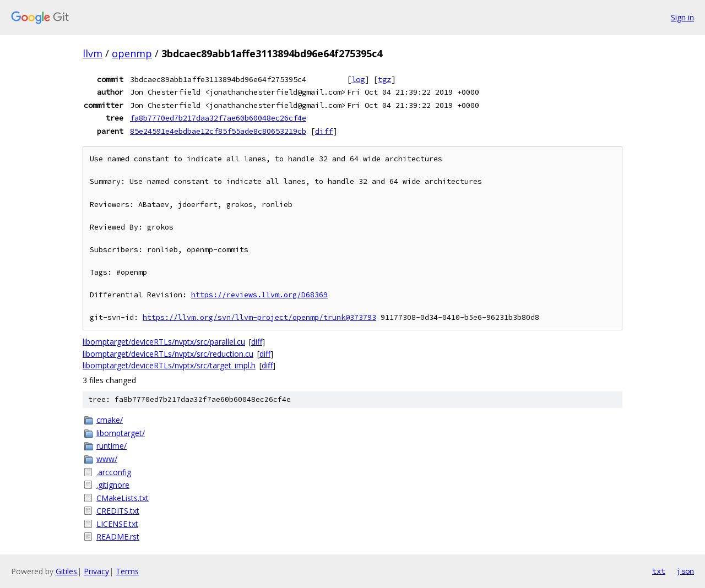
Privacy (96, 571)
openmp (132, 53)
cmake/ (110, 420)
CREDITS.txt (118, 511)
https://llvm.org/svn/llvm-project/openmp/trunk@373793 (259, 317)
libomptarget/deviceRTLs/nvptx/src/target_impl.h (169, 365)
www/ (107, 459)
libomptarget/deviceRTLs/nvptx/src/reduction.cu (168, 354)
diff (324, 131)
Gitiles (66, 571)
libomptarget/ (121, 433)
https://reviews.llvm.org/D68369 (259, 295)
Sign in (682, 17)
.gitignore (113, 485)
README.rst (118, 537)
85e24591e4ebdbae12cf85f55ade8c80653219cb (218, 131)
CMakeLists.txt (123, 498)
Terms (127, 571)
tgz (384, 79)
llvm (93, 53)
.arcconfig (114, 472)
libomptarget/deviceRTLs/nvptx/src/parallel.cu (164, 342)
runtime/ (112, 446)
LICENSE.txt (117, 524)
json (685, 571)
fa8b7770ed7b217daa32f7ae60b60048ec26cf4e (218, 118)
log (358, 79)
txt (659, 571)
